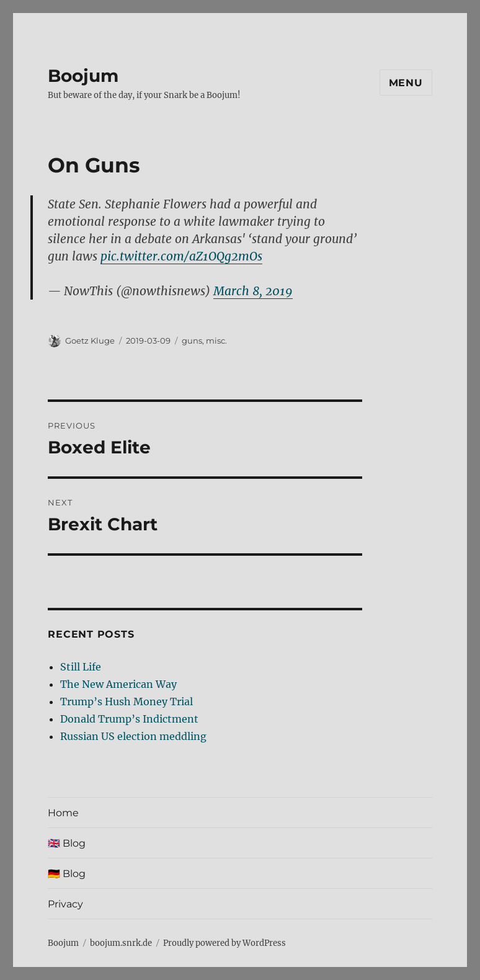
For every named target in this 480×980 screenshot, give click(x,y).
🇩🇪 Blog (67, 874)
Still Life (81, 667)
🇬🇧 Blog (67, 843)
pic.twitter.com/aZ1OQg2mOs (181, 256)
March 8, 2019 (253, 291)
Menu (406, 83)
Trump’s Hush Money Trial (127, 702)
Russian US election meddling (133, 736)
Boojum (83, 76)
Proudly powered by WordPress (224, 943)
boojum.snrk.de (121, 943)
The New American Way (118, 684)
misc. (216, 341)
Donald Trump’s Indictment (129, 719)
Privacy (65, 904)
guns (192, 341)
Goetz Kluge (90, 341)
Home (63, 813)
